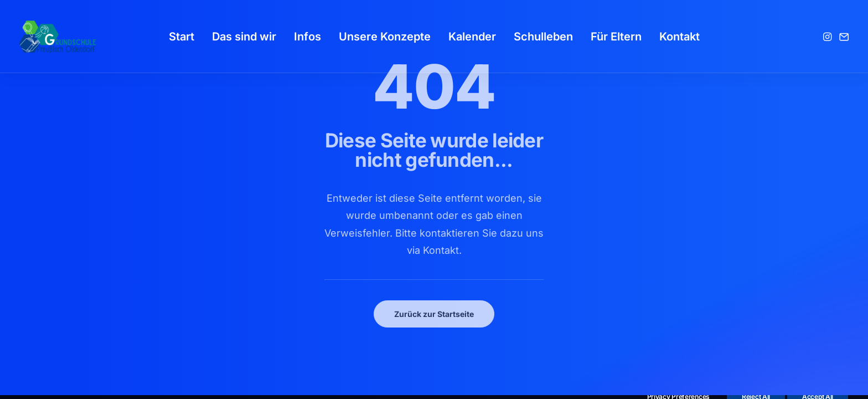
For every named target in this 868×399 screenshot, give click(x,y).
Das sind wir (244, 37)
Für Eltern (616, 37)
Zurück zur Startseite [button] (434, 314)
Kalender (472, 37)
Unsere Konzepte (385, 37)
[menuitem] (182, 37)
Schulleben (543, 37)
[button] (828, 37)
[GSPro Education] (58, 37)
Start (182, 37)
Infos (308, 37)
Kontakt (680, 37)
